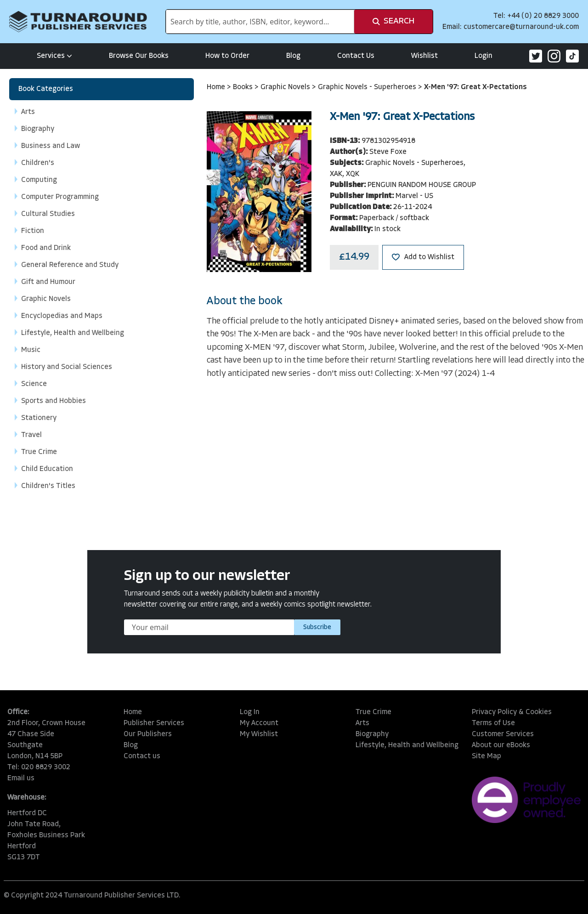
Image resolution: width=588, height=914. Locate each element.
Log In (250, 712)
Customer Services (503, 734)
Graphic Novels (286, 87)
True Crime (373, 712)
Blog (293, 56)
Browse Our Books (139, 56)
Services (54, 56)
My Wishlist (259, 734)
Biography (372, 734)
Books (244, 87)
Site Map (486, 756)
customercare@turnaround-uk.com (521, 27)
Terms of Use (493, 723)
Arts (362, 723)
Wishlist (424, 56)
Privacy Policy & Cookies (512, 712)
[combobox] (260, 22)
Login (483, 56)
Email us (21, 778)
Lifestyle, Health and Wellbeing (407, 745)
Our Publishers (148, 734)
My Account (259, 723)
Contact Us (356, 56)
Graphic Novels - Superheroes (368, 87)
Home (217, 87)
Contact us (142, 756)
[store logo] (78, 22)
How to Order (227, 56)
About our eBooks (501, 745)
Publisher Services (154, 723)
